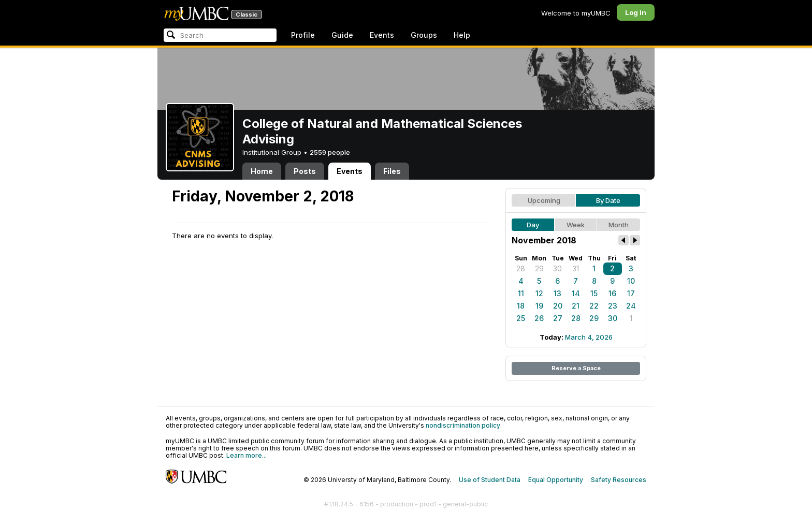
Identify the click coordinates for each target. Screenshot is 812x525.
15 (594, 293)
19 (539, 306)
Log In (636, 12)
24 (631, 306)
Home (262, 171)
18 (521, 306)
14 (576, 293)
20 (558, 306)
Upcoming (544, 200)
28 (521, 268)
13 (557, 293)
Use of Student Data (490, 480)
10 (631, 281)
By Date (608, 200)
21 (576, 306)
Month (619, 225)
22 (594, 306)
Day (533, 225)
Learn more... (247, 455)
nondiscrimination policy (463, 425)
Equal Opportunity (556, 480)
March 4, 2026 (589, 337)
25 (521, 318)
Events (382, 35)
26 (539, 318)
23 (613, 306)
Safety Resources (619, 480)
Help (462, 35)
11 (521, 293)
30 (557, 268)
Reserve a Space (576, 368)
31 (576, 268)
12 (539, 293)
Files (392, 171)
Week (576, 225)
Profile (303, 35)
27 (558, 318)
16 (612, 293)
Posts (305, 171)
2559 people (330, 152)
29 (539, 268)
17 (631, 293)
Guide (342, 35)
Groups (424, 35)
